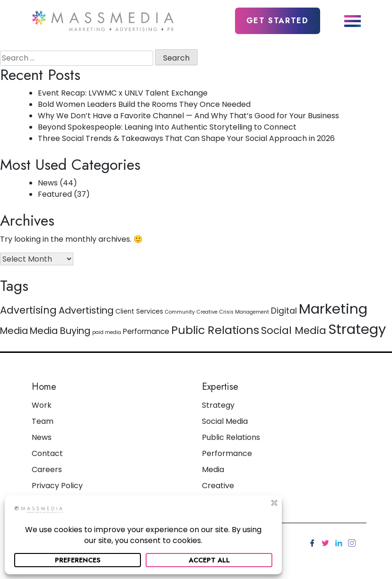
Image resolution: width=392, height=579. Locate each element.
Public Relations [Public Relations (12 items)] (215, 330)
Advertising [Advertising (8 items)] (28, 310)
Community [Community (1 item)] (180, 312)
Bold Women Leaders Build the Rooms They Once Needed (144, 104)
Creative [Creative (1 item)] (207, 312)
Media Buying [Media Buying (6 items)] (60, 331)
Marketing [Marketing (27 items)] (333, 309)
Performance (227, 453)
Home (44, 387)
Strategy (218, 405)
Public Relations (231, 437)
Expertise (220, 387)
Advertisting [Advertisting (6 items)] (86, 310)
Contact (47, 453)
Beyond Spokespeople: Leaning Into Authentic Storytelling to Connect (167, 127)
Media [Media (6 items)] (14, 331)
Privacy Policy (57, 486)
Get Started (278, 21)
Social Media (225, 421)
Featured (55, 194)
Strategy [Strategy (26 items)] (357, 329)
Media (213, 469)
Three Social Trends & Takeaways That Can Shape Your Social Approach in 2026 (186, 138)
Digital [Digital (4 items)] (284, 311)
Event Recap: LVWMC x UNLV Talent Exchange (123, 93)
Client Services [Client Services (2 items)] (139, 311)
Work (42, 405)
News (48, 183)
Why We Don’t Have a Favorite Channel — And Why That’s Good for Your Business (188, 116)
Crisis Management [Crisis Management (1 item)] (244, 312)
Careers (47, 469)
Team (43, 421)
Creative (218, 486)
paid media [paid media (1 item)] (107, 332)
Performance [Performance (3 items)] (146, 331)
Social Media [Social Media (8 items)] (294, 330)
